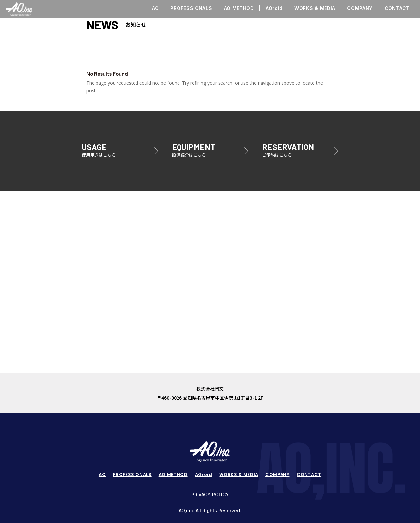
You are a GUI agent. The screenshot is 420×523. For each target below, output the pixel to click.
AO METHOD (239, 8)
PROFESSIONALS (191, 8)
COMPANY (360, 8)
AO (155, 8)
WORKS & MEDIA (315, 8)
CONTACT (397, 8)
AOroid (274, 8)
